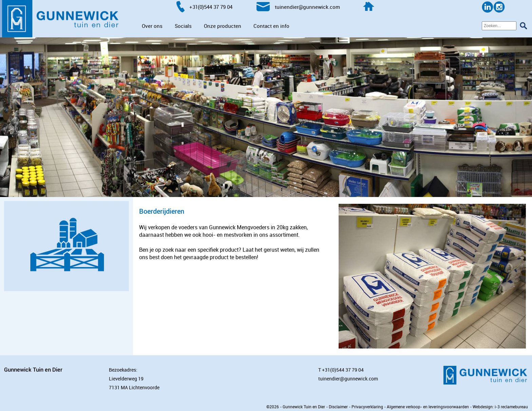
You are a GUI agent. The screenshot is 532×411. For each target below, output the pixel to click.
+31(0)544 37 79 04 (343, 370)
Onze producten (223, 26)
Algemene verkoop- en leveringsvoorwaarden (428, 407)
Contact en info (271, 26)
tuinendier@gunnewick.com (348, 379)
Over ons (152, 26)
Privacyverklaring (367, 407)
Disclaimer (338, 407)
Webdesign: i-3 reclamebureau (500, 407)
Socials (183, 26)
